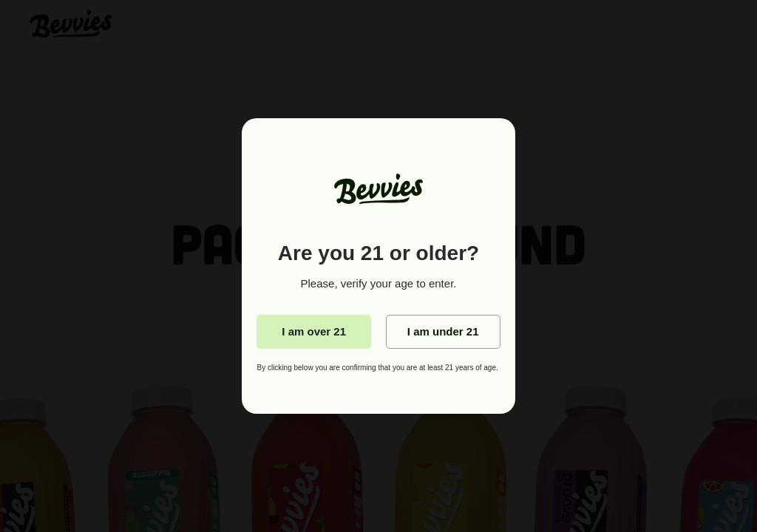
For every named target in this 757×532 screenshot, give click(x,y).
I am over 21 (314, 331)
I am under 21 (443, 331)
